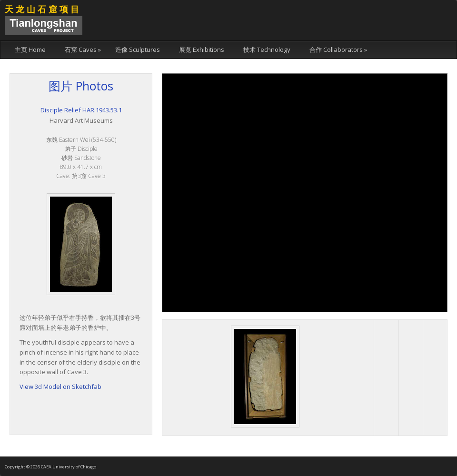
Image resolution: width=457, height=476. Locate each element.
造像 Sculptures (138, 50)
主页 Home (30, 50)
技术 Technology (267, 50)
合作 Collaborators (338, 50)
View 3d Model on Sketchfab (60, 387)
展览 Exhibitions (202, 50)
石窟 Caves (83, 50)
